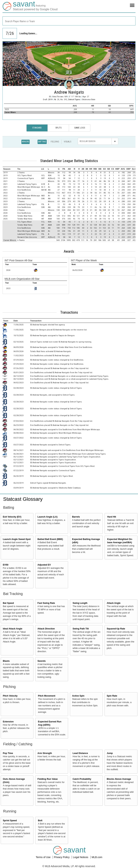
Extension (8, 722)
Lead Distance (80, 753)
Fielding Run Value (48, 779)
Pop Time (8, 753)
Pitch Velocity (10, 696)
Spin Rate (112, 696)
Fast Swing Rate (46, 603)
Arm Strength (45, 753)
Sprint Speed (10, 821)
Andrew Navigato (69, 92)
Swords (42, 661)
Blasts (6, 661)
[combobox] (69, 21)
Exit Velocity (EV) (12, 517)
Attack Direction (46, 629)
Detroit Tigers (74, 100)
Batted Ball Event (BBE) (50, 539)
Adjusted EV (44, 565)
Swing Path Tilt (81, 629)
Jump (110, 753)
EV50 (6, 565)
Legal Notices (81, 857)
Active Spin (78, 696)
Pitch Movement (47, 696)
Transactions (69, 312)
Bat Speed (8, 603)
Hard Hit (112, 517)
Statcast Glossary (23, 499)
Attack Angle (114, 603)
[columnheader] (10, 169)
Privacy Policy (62, 857)
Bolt (40, 821)
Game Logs (80, 128)
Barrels (76, 517)
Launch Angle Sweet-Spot (17, 539)
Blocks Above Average (119, 779)
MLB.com (97, 857)
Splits (58, 128)
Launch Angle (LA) (47, 517)
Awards (69, 251)
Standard (37, 128)
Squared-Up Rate (116, 629)
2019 (50, 100)
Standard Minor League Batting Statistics (69, 161)
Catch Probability (82, 779)
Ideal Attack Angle (13, 629)
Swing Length (80, 603)
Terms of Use (43, 857)
